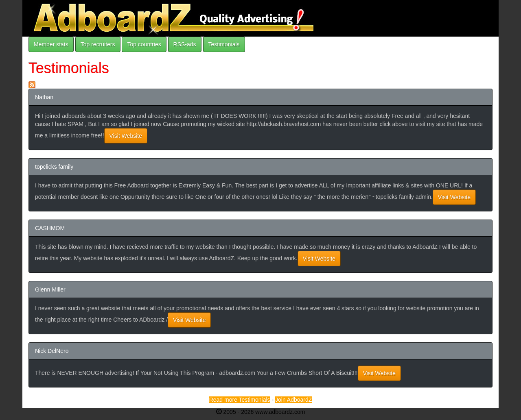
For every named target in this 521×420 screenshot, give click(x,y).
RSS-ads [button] (185, 44)
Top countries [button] (144, 44)
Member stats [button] (51, 44)
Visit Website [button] (126, 136)
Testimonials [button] (224, 44)
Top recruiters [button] (98, 44)
